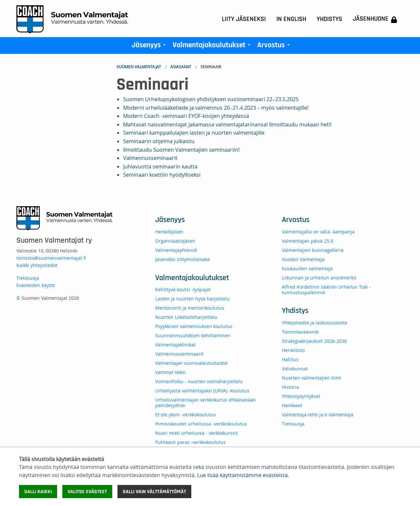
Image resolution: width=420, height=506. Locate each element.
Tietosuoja (28, 278)
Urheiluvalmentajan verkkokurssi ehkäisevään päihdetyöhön (206, 403)
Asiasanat (181, 67)
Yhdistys (329, 19)
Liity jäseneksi (244, 19)
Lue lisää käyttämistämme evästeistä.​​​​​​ (243, 475)
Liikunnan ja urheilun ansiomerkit (319, 278)
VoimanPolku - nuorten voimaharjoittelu (199, 381)
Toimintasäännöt (300, 332)
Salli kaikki (38, 492)
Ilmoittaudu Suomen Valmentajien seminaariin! (181, 150)
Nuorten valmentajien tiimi (312, 378)
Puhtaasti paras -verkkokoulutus (190, 442)
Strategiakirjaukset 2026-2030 (314, 341)
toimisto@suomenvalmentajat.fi (51, 258)
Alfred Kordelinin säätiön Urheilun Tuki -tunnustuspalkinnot (326, 290)
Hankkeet (292, 405)
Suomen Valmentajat (139, 67)
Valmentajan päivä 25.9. (308, 241)
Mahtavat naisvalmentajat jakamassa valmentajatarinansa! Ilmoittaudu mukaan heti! (227, 124)
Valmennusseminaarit (150, 158)
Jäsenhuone (375, 19)
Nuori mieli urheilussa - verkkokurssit (196, 433)
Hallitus (290, 359)
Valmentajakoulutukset (213, 47)
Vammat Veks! (170, 372)
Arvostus (275, 47)
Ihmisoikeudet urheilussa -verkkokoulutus (201, 424)
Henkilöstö (293, 350)
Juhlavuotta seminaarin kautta (160, 166)
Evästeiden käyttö (36, 285)
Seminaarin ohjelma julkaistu (159, 141)
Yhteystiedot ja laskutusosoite (315, 323)
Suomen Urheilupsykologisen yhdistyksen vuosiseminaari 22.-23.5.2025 (211, 99)
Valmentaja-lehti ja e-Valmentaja (318, 415)
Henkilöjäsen (169, 232)
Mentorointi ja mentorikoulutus (190, 308)
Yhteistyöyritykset (301, 396)
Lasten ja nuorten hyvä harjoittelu (192, 299)
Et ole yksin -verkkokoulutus (186, 415)
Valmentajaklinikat (175, 345)
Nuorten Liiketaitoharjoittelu (186, 317)
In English (291, 19)
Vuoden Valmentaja (303, 259)
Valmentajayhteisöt (176, 250)
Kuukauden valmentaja (307, 268)
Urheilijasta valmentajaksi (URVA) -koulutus (202, 391)
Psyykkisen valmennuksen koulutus (194, 326)
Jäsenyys (150, 47)
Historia (290, 387)
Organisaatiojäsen (175, 241)
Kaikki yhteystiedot (37, 265)
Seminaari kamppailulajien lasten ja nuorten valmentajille (194, 133)
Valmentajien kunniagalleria (313, 250)
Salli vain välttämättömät (154, 492)
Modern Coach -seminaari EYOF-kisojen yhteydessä (186, 116)
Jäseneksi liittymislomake (183, 259)
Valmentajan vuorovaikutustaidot (191, 363)
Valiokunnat (295, 369)
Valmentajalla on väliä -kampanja (318, 232)
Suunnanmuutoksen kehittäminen (193, 335)
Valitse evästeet (87, 492)
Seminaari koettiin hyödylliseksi (162, 175)
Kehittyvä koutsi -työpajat (183, 289)
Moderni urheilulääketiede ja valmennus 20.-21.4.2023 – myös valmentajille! (216, 108)
